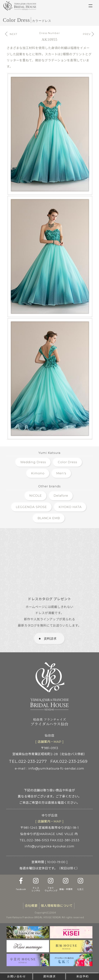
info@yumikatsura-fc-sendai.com (56, 768)
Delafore (61, 496)
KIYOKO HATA (70, 507)
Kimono (38, 473)
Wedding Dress (33, 462)
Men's (61, 473)
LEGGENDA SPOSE (31, 507)
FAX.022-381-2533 (65, 840)
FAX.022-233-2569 (69, 761)
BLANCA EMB (49, 518)
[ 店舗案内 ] (49, 742)
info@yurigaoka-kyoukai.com (49, 846)
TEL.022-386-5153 (34, 840)
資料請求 (49, 976)
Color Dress (68, 462)
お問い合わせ (17, 976)
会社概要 (31, 906)
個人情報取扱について (57, 906)
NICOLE (36, 496)
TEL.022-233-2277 (28, 761)
